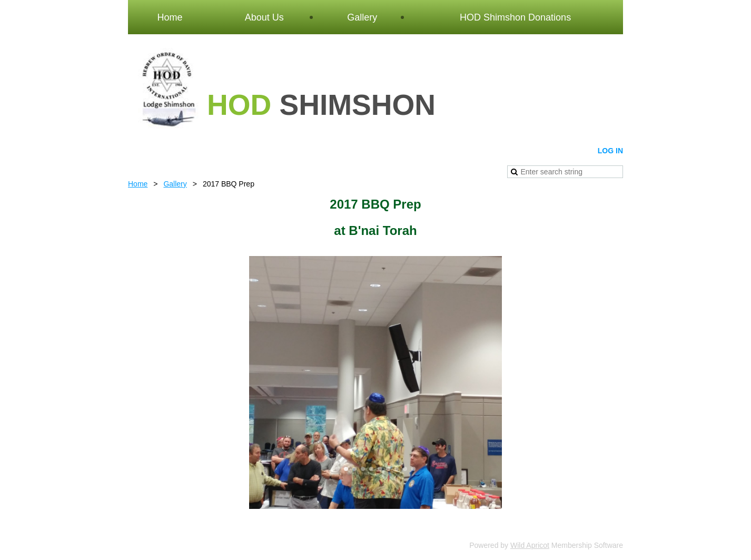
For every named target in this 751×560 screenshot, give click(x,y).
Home (138, 184)
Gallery (175, 184)
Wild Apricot (530, 545)
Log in (610, 151)
